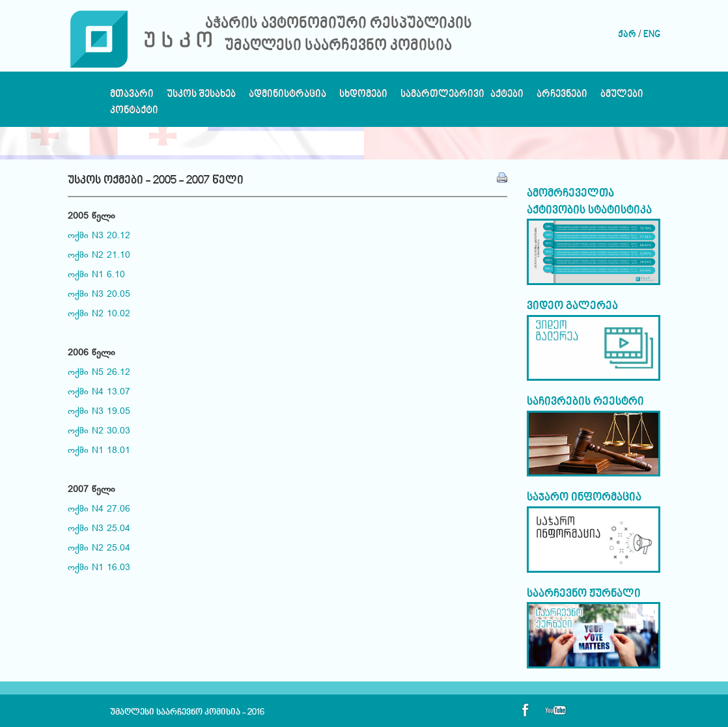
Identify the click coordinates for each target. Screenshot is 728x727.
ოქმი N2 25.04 (99, 549)
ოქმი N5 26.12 (99, 373)
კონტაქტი (134, 114)
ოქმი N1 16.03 (99, 568)
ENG (652, 35)
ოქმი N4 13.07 (99, 392)
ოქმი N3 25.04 (99, 529)
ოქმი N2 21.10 (99, 256)
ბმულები (622, 97)
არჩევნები (562, 97)
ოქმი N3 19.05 (99, 412)
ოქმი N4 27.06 (99, 510)
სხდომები (363, 97)
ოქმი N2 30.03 (99, 432)
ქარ (627, 35)
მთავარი (132, 97)
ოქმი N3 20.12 (99, 236)
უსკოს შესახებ (201, 97)
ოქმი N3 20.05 (99, 295)
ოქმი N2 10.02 (99, 314)
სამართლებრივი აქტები (462, 97)
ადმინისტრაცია (287, 97)
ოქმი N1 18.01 (99, 451)
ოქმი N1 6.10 (96, 275)
